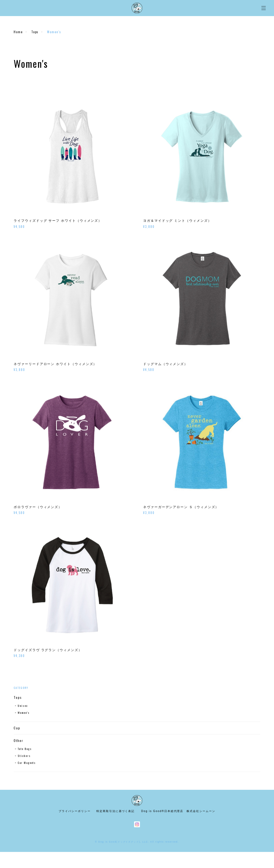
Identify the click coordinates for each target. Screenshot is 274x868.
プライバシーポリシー (75, 811)
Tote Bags (25, 749)
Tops (35, 32)
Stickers (24, 756)
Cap (17, 728)
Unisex (23, 706)
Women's (24, 713)
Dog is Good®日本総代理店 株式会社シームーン (178, 811)
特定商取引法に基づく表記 (115, 811)
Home (18, 32)
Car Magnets (27, 763)
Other (18, 741)
